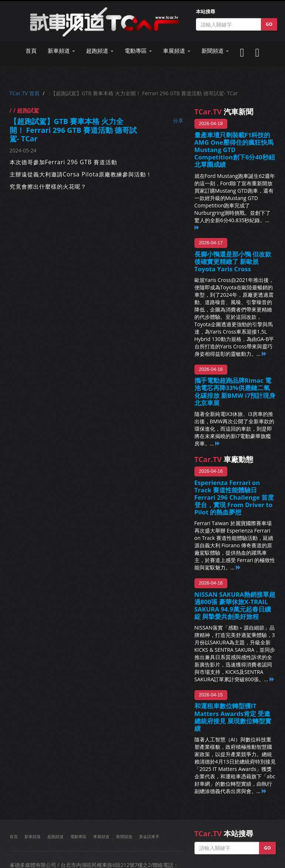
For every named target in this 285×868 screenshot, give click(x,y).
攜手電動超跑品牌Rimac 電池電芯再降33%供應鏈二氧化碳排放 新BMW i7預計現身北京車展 (235, 391)
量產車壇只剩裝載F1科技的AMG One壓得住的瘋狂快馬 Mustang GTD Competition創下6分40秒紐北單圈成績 (235, 150)
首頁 (31, 51)
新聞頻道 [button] (215, 51)
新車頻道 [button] (61, 51)
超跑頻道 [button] (100, 51)
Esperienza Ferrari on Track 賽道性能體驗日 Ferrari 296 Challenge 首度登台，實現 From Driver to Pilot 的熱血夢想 (234, 497)
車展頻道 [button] (177, 51)
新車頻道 (33, 836)
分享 (178, 120)
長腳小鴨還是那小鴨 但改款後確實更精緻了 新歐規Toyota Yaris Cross (233, 261)
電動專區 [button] (138, 51)
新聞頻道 (124, 836)
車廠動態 (224, 459)
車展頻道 (101, 836)
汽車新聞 (224, 112)
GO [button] (269, 24)
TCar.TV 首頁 (25, 93)
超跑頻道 (55, 836)
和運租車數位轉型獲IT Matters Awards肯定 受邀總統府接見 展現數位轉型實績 (233, 717)
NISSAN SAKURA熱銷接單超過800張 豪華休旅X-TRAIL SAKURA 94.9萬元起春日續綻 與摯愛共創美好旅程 (235, 605)
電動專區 (78, 836)
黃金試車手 (149, 836)
